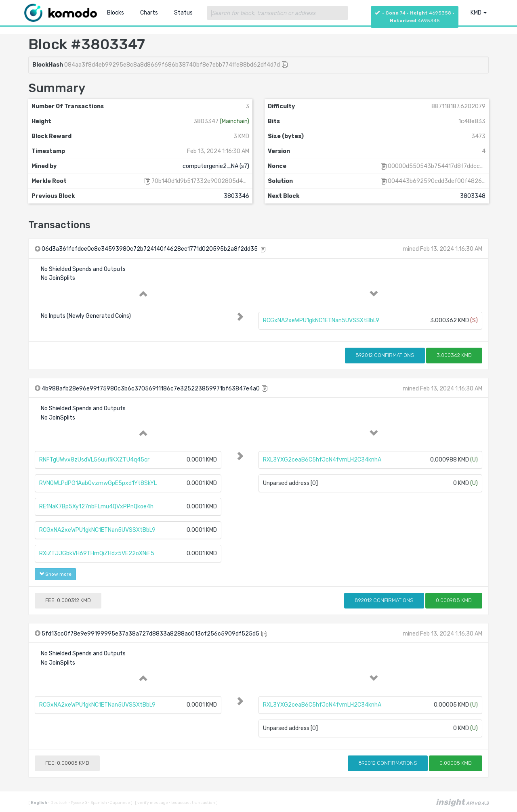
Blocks (116, 13)
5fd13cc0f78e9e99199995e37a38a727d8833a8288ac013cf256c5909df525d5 (150, 634)
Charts (149, 13)
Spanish (98, 803)
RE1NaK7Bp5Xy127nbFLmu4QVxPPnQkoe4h (96, 507)
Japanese (119, 803)
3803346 (236, 196)
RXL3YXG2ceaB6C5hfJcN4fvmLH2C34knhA (322, 460)
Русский (78, 803)
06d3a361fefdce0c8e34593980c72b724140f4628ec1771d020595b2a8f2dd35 (150, 249)
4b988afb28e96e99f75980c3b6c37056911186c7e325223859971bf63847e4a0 (151, 389)
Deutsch (58, 803)
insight (462, 802)
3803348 (473, 196)
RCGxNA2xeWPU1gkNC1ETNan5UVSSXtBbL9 (321, 320)
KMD (479, 13)
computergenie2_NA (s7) (216, 166)
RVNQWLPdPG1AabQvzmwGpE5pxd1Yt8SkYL (98, 483)
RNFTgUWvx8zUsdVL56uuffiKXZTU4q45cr (94, 460)
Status (183, 13)
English (39, 803)
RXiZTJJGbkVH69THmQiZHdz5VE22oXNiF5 (97, 553)
